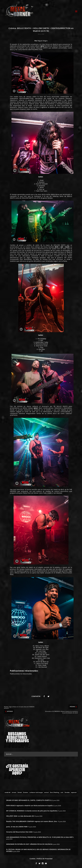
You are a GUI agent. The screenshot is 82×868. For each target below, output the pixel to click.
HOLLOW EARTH (42, 48)
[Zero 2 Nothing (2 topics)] (55, 792)
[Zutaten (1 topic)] (26, 792)
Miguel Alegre (43, 41)
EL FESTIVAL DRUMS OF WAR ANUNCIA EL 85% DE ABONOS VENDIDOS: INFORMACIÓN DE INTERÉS (38, 850)
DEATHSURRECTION (35, 50)
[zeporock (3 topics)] (74, 792)
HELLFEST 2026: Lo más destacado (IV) (20, 816)
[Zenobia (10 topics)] (67, 792)
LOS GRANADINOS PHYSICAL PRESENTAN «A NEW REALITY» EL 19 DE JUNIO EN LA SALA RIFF (39, 837)
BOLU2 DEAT (52, 46)
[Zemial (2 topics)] (20, 792)
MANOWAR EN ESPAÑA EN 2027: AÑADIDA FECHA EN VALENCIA (29, 844)
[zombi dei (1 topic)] (8, 792)
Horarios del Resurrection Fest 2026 (19, 832)
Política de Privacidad (45, 859)
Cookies (32, 859)
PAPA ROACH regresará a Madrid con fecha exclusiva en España (29, 806)
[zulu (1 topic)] (62, 792)
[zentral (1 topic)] (46, 792)
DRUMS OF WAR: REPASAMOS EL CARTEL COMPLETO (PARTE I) (29, 800)
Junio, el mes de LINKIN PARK (17, 827)
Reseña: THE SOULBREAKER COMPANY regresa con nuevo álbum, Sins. (32, 821)
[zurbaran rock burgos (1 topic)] (36, 792)
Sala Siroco (46, 44)
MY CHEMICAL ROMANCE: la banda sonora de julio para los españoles (32, 811)
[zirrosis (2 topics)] (14, 792)
